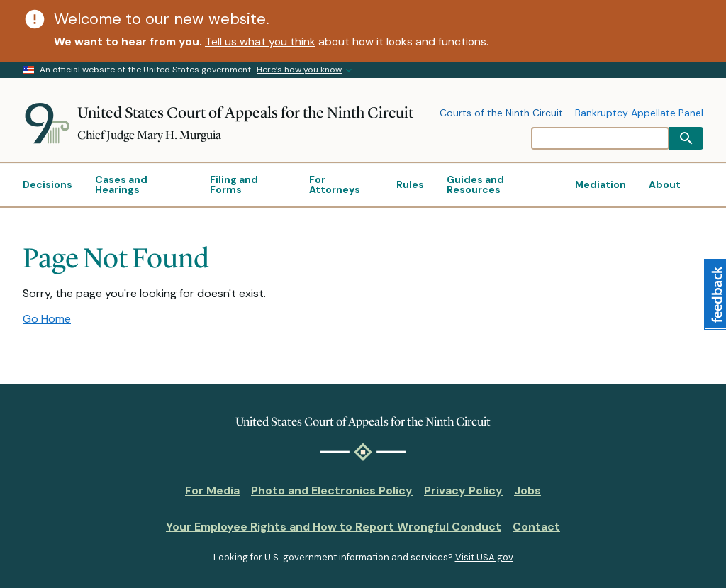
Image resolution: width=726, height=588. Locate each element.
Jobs (527, 490)
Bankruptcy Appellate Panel (639, 113)
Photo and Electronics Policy (332, 490)
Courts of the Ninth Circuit (501, 113)
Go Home (47, 319)
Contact (536, 527)
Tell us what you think (260, 41)
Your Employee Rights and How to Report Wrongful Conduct (334, 527)
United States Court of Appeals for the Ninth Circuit (245, 112)
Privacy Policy (463, 490)
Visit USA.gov (484, 557)
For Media (212, 490)
